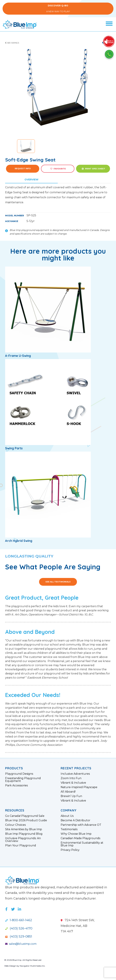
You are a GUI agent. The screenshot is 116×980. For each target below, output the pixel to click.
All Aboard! (68, 792)
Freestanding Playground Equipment (23, 780)
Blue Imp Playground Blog (24, 834)
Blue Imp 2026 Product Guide (26, 820)
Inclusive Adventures (75, 774)
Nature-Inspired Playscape (79, 787)
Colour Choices (15, 825)
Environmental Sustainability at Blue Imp (82, 844)
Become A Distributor (75, 820)
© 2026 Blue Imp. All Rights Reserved (23, 960)
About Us (67, 816)
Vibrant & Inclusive (73, 783)
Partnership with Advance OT (81, 825)
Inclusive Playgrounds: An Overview (23, 840)
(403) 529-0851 (19, 936)
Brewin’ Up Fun (71, 796)
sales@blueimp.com (21, 944)
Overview (31, 180)
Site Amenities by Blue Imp (24, 829)
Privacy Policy (70, 850)
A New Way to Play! (58, 9)
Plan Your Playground (21, 846)
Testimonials (69, 829)
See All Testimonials (58, 582)
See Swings (12, 43)
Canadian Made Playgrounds (80, 838)
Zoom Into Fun (71, 778)
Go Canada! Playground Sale (25, 816)
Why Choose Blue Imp (76, 834)
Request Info (23, 169)
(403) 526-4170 (19, 928)
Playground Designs (19, 774)
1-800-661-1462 (19, 920)
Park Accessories (16, 786)
